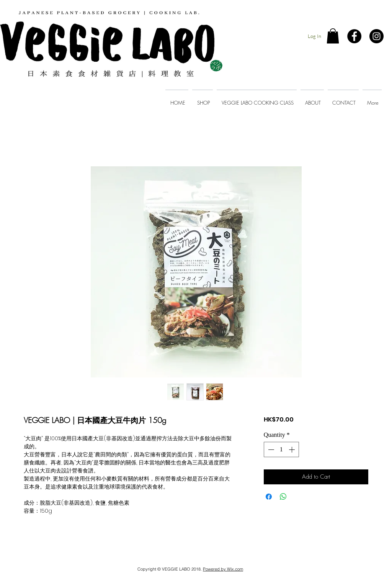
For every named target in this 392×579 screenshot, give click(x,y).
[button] (333, 36)
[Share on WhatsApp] (283, 497)
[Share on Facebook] (269, 497)
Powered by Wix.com (223, 569)
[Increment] (292, 449)
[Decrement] (270, 449)
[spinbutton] (281, 449)
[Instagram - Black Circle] (376, 36)
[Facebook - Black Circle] (354, 36)
